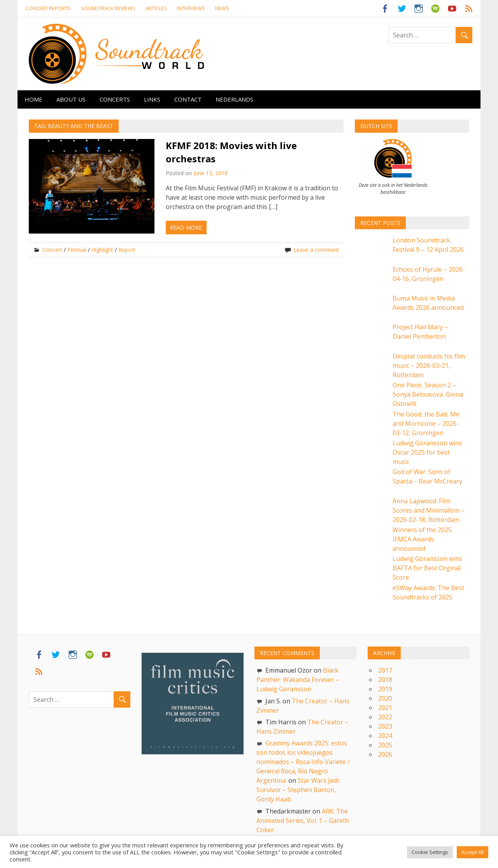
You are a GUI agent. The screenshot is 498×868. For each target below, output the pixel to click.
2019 (385, 689)
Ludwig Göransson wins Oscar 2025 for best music (427, 452)
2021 (385, 708)
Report (127, 250)
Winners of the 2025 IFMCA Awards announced (422, 539)
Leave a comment (316, 250)
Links (152, 99)
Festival (77, 250)
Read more (186, 228)
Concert (52, 250)
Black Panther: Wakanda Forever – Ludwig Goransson (298, 680)
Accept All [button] (473, 852)
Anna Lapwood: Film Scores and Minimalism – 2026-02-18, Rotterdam (429, 510)
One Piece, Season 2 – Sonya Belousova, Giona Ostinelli (428, 394)
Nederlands (234, 99)
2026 (385, 754)
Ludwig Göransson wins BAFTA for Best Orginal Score (427, 568)
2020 (385, 698)
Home (33, 99)
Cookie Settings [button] (430, 852)
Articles (156, 8)
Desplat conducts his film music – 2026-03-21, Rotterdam (429, 365)
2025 (385, 745)
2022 (385, 717)
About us (71, 99)
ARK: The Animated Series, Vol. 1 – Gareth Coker (303, 821)
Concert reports (48, 8)
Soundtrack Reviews (108, 8)
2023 (385, 726)
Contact (188, 99)
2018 (385, 680)
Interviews (191, 8)
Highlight (102, 250)
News (222, 8)
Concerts (115, 99)
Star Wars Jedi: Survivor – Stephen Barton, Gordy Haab (298, 790)
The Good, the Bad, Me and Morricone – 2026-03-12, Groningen (426, 423)
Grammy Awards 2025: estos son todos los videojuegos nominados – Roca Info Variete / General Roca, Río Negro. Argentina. (303, 762)
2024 (385, 736)
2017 (385, 670)
